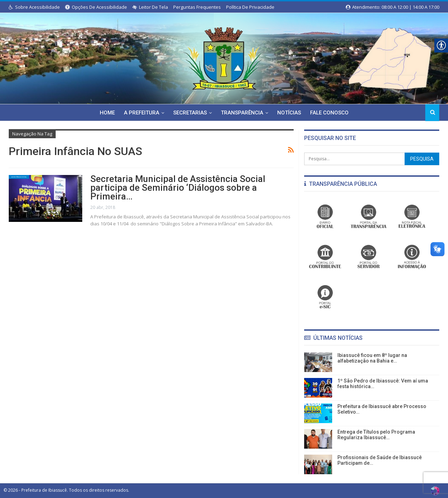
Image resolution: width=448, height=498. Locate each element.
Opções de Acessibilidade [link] (96, 7)
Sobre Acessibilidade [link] (34, 7)
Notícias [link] (290, 113)
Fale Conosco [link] (332, 113)
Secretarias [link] (189, 113)
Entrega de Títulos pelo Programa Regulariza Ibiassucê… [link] (376, 435)
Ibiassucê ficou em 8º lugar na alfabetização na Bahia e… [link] (372, 358)
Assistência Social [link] (32, 179)
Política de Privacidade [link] (250, 7)
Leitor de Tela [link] (150, 7)
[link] (224, 57)
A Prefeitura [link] (140, 113)
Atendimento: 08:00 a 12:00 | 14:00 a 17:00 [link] (393, 7)
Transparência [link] (242, 113)
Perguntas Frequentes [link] (197, 7)
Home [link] (104, 113)
